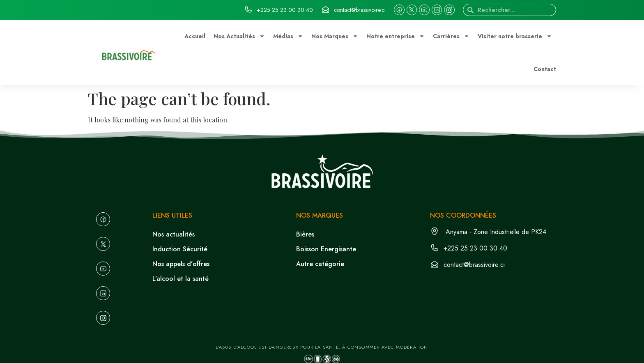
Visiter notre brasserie (515, 36)
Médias (288, 36)
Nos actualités (174, 234)
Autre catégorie (320, 264)
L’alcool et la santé (181, 279)
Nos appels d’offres (181, 264)
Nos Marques (335, 36)
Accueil (195, 36)
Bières (305, 234)
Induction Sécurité (180, 249)
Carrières (451, 36)
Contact (545, 69)
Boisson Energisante (326, 249)
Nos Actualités (239, 36)
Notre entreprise (396, 36)
